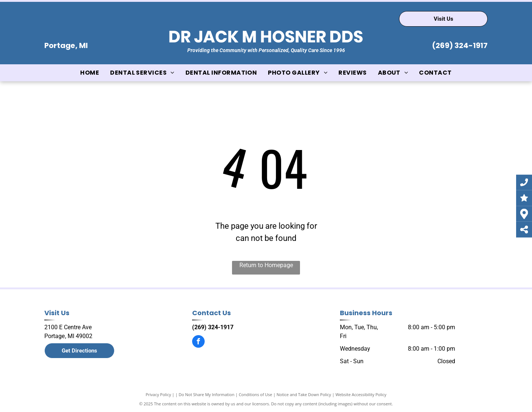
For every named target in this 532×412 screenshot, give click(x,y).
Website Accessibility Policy (361, 394)
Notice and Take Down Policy (304, 394)
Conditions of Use (255, 394)
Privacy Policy (158, 394)
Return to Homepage (266, 265)
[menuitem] (90, 73)
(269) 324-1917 (460, 45)
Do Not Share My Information (207, 394)
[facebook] (198, 342)
